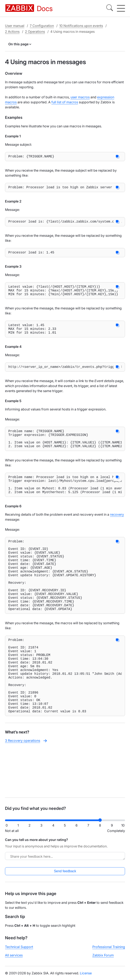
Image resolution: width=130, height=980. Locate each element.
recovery (117, 532)
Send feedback (65, 874)
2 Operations (35, 32)
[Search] (110, 8)
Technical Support (19, 950)
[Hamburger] (121, 8)
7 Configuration (42, 26)
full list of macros (65, 102)
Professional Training (109, 950)
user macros (80, 97)
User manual (15, 26)
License (86, 976)
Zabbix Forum (103, 958)
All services (14, 958)
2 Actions (12, 32)
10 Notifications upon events (81, 26)
